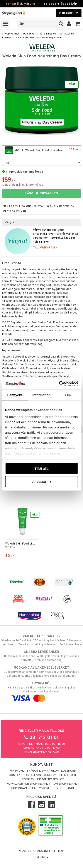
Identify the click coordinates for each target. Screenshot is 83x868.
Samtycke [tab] (15, 395)
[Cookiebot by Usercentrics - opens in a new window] (59, 383)
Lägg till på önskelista (23, 206)
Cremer (7, 38)
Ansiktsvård (67, 34)
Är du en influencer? (41, 775)
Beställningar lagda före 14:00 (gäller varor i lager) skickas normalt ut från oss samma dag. (41, 656)
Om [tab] (68, 395)
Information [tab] (42, 395)
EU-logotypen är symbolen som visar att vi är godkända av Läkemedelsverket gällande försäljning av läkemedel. (41, 672)
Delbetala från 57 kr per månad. (23, 185)
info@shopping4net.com (41, 752)
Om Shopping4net (66, 784)
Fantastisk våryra (20, 4)
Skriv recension (61, 206)
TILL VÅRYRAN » (45, 248)
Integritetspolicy (51, 780)
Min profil (17, 771)
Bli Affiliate (68, 775)
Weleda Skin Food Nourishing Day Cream (38, 38)
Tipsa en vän (15, 211)
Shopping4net (11, 34)
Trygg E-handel (65, 788)
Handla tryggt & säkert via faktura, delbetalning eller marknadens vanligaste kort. (41, 691)
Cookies (28, 780)
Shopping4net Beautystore (30, 788)
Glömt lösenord (64, 771)
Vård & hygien (48, 34)
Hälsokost (29, 34)
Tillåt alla (42, 468)
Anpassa (42, 481)
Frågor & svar (38, 771)
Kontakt (16, 775)
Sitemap (58, 851)
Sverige (41, 857)
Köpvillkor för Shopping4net (28, 784)
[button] (77, 24)
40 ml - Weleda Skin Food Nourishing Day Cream (42, 150)
